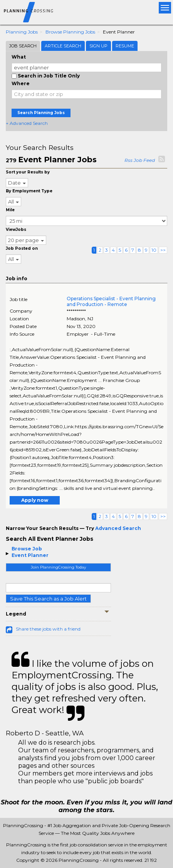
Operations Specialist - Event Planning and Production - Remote (111, 301)
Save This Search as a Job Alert (48, 599)
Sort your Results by (28, 172)
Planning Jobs (22, 32)
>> (163, 250)
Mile (10, 210)
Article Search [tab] (63, 46)
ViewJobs (16, 230)
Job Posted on (22, 248)
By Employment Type (29, 191)
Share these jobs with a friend (48, 629)
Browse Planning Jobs (70, 32)
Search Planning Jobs (41, 113)
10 (154, 250)
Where (21, 83)
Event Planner (30, 555)
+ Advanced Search (27, 123)
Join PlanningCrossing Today (58, 567)
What (19, 57)
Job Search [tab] (23, 46)
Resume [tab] (125, 46)
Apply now (35, 500)
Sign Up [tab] (98, 46)
